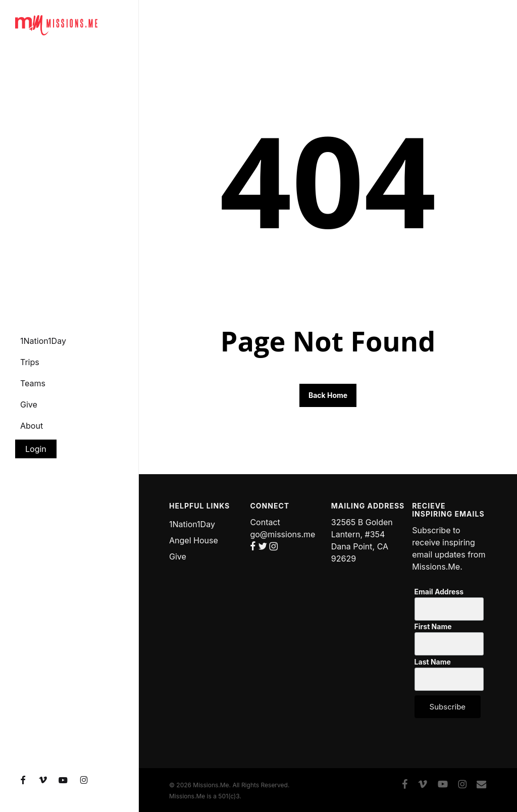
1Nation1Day (192, 524)
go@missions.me (282, 534)
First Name (433, 627)
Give (178, 556)
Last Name (433, 662)
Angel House (194, 540)
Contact (265, 522)
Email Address (439, 592)
